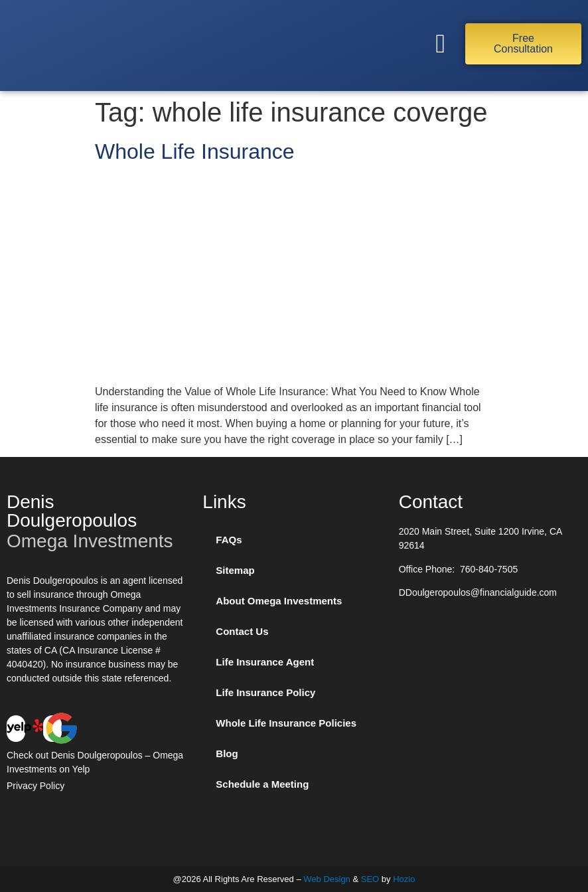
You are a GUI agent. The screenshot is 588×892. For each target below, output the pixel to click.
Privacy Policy (36, 786)
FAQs (229, 540)
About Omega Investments (279, 601)
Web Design (327, 879)
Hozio (404, 879)
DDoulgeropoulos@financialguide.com (478, 592)
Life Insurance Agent (265, 662)
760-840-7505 (489, 569)
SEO (370, 879)
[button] (440, 44)
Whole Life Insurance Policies (286, 723)
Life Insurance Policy (265, 692)
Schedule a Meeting (262, 784)
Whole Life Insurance (195, 151)
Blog (227, 754)
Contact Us (242, 631)
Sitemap (235, 570)
